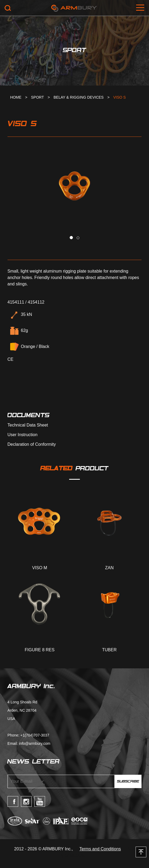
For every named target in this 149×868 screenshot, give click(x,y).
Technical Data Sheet (28, 425)
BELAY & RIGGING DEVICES (79, 97)
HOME (16, 97)
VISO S (120, 97)
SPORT (38, 97)
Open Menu (141, 8)
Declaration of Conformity (32, 444)
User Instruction (23, 435)
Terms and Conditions (100, 849)
